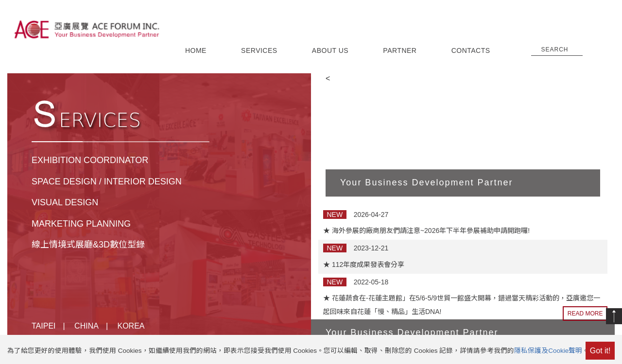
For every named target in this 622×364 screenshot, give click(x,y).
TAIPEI (44, 326)
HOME (196, 50)
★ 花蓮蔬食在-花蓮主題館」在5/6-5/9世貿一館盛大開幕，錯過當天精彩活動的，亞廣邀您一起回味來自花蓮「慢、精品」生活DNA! (462, 305)
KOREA (131, 326)
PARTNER (400, 50)
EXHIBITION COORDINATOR (90, 160)
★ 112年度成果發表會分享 (364, 265)
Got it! (600, 351)
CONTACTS (471, 50)
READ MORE (585, 314)
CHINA (86, 326)
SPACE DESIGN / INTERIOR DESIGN (107, 182)
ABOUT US (330, 50)
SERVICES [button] (259, 50)
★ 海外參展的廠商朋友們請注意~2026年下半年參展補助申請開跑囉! (426, 231)
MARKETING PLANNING (81, 224)
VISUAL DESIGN (65, 202)
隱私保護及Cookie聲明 (548, 351)
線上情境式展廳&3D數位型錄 (88, 245)
